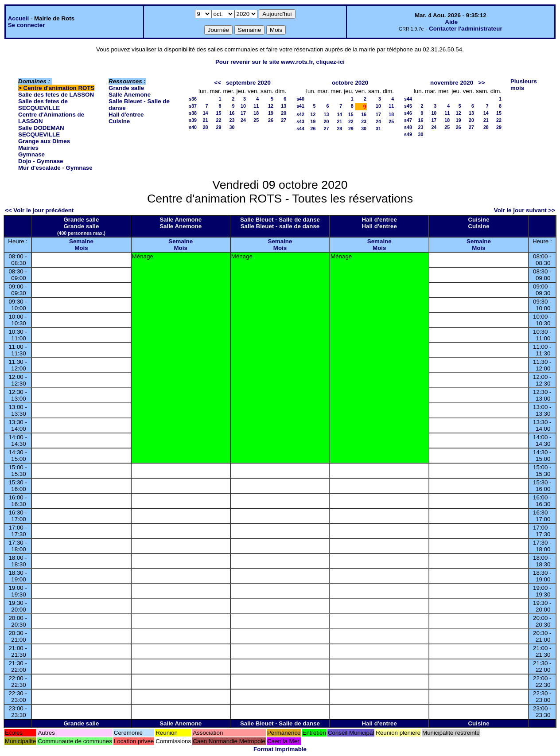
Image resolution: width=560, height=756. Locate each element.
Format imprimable (280, 749)
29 (219, 127)
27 (284, 120)
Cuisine (119, 121)
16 (232, 113)
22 (219, 120)
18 (256, 113)
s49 (408, 134)
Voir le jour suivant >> (525, 210)
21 (206, 120)
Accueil (18, 18)
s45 (408, 106)
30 (232, 127)
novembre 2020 (452, 83)
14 (206, 113)
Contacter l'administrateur (465, 29)
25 (256, 120)
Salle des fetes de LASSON (56, 95)
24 (243, 120)
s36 (193, 99)
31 (378, 129)
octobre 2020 (350, 83)
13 (284, 106)
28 (206, 127)
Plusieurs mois (524, 85)
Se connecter (27, 25)
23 (232, 120)
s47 (408, 120)
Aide (451, 22)
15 (219, 113)
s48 (408, 127)
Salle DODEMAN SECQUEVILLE (41, 131)
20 (284, 113)
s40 (193, 127)
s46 (408, 113)
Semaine (81, 241)
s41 (300, 106)
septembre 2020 (248, 83)
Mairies (28, 148)
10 (243, 106)
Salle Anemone (130, 95)
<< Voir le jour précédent (39, 210)
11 (256, 106)
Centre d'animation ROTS (59, 88)
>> (482, 83)
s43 (300, 121)
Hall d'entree (126, 115)
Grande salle (126, 88)
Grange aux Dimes (44, 141)
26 (271, 120)
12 (271, 106)
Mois (81, 248)
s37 (193, 106)
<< (218, 83)
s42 (300, 114)
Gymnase (31, 154)
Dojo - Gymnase (41, 161)
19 (271, 113)
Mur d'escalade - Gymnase (55, 168)
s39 (193, 120)
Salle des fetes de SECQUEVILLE (43, 105)
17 (243, 113)
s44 (300, 129)
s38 (193, 113)
